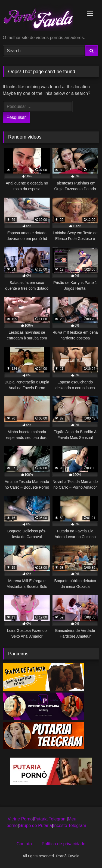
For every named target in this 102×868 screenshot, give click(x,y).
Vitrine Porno (20, 819)
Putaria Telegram (50, 819)
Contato (24, 844)
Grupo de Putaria (35, 826)
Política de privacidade (64, 844)
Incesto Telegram (70, 826)
